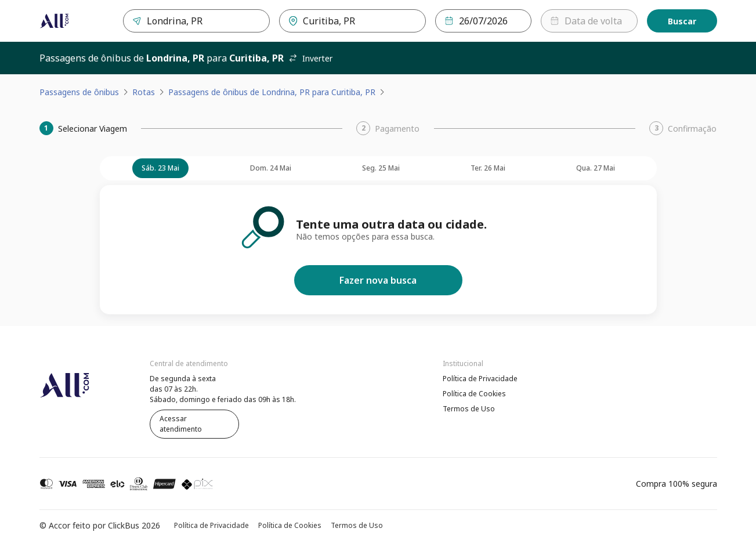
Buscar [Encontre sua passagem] (682, 21)
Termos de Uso (469, 409)
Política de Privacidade (480, 379)
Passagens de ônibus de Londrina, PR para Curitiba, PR (272, 92)
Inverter (310, 58)
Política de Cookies (474, 394)
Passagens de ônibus (79, 92)
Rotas (144, 92)
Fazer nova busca (378, 280)
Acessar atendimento (181, 424)
